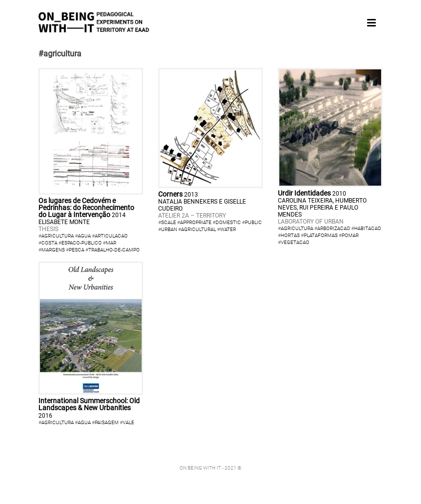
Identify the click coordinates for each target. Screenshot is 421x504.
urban (169, 229)
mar (111, 243)
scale (169, 222)
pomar (350, 235)
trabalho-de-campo (114, 250)
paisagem (107, 422)
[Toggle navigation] (372, 23)
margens (53, 250)
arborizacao (334, 228)
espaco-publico (82, 243)
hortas (290, 235)
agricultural (199, 229)
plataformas (321, 235)
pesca (77, 250)
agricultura (58, 236)
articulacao (111, 236)
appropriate (196, 222)
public (253, 222)
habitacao (368, 228)
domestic (228, 222)
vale (128, 422)
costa (49, 243)
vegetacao (295, 242)
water (228, 229)
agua (84, 236)
